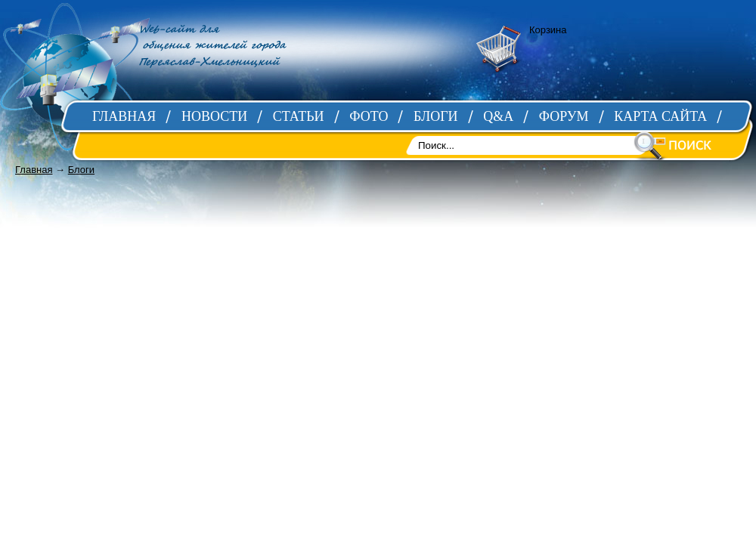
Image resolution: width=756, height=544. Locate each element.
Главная (34, 170)
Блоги (81, 170)
